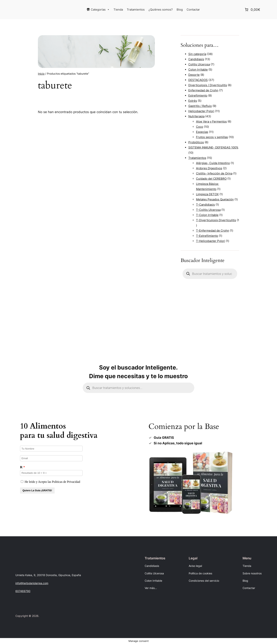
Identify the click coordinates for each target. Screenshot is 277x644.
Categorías (100, 10)
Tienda (118, 10)
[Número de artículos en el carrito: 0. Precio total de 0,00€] (252, 10)
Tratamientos (136, 10)
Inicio (41, 74)
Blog (180, 10)
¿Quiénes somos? (161, 10)
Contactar (193, 10)
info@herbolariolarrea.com (32, 583)
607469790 (23, 591)
